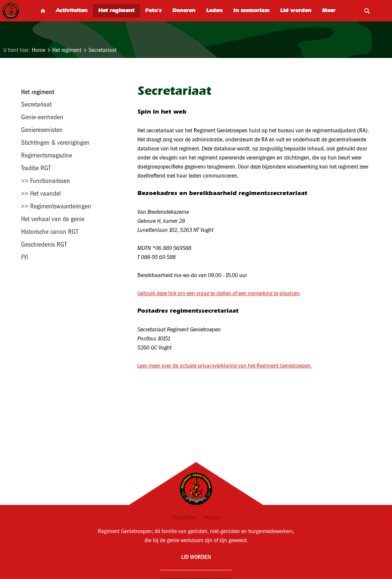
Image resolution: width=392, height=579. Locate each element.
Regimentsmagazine (47, 155)
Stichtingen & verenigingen (55, 142)
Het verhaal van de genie (53, 219)
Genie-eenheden (42, 117)
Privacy (212, 518)
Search (367, 11)
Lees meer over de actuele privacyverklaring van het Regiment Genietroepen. (225, 366)
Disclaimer (184, 518)
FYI (25, 257)
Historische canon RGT (50, 232)
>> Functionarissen (46, 181)
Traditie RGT (36, 168)
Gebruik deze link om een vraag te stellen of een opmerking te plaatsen (218, 293)
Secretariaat (103, 50)
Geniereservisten (42, 130)
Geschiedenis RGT (44, 244)
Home (39, 50)
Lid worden (196, 557)
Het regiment (67, 50)
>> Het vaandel (41, 193)
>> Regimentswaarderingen (56, 206)
